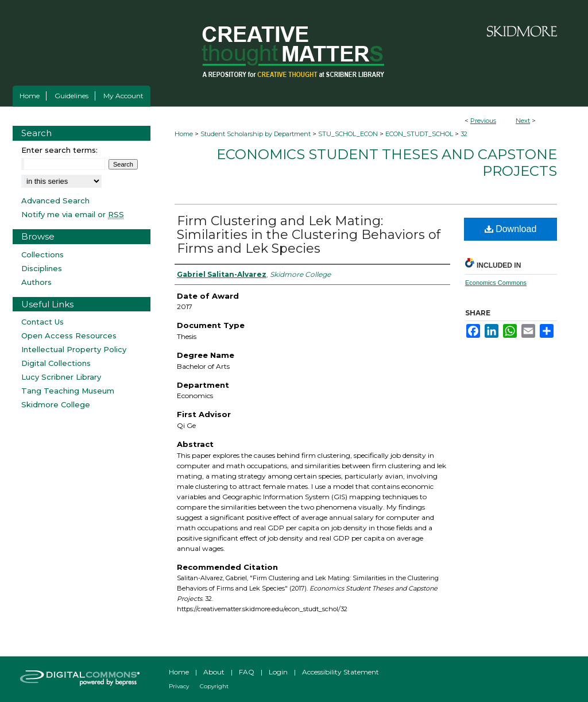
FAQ (247, 672)
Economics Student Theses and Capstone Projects (387, 163)
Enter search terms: (59, 150)
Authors (36, 282)
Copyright (214, 686)
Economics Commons (496, 283)
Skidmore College (56, 404)
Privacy (179, 686)
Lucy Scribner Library (61, 377)
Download (511, 229)
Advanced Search (55, 200)
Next (523, 121)
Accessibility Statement (341, 672)
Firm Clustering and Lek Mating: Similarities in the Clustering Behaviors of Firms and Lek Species (309, 235)
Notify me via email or (73, 214)
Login (278, 672)
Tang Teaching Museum (68, 391)
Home (184, 134)
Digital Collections (56, 363)
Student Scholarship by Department (256, 134)
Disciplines (42, 268)
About (214, 672)
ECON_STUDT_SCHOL (419, 134)
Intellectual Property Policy (74, 349)
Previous (483, 121)
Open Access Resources (69, 335)
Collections (42, 254)
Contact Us (42, 322)
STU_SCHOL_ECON (348, 134)
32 (464, 134)
